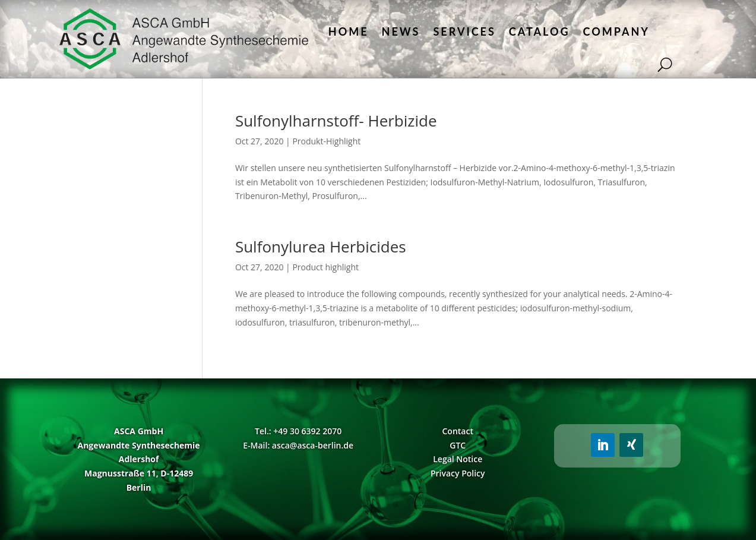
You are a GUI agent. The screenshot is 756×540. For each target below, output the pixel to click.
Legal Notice (458, 459)
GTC (458, 445)
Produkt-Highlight (326, 141)
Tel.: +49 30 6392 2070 (298, 431)
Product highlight (325, 267)
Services (464, 31)
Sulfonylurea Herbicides (321, 247)
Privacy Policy (458, 473)
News (401, 31)
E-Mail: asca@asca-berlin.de (298, 445)
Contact (458, 431)
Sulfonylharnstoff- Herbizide (336, 121)
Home (349, 31)
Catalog (540, 31)
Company (616, 31)
